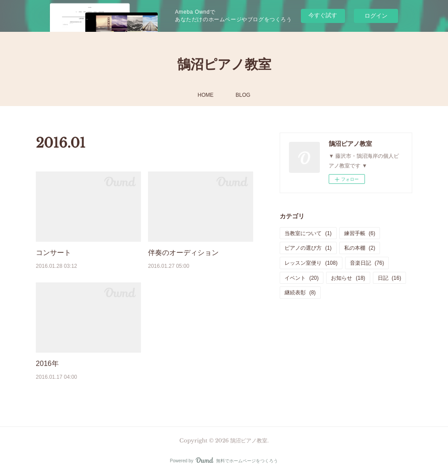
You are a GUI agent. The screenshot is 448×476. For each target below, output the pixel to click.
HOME (205, 95)
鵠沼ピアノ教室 (224, 64)
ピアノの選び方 (308, 248)
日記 (389, 278)
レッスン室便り (311, 263)
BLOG (243, 95)
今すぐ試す (323, 15)
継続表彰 (300, 293)
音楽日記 (367, 263)
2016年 (47, 364)
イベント (302, 278)
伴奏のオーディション (183, 253)
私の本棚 (360, 248)
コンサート (53, 253)
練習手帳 (360, 233)
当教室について (308, 233)
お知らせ (348, 278)
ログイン (376, 16)
